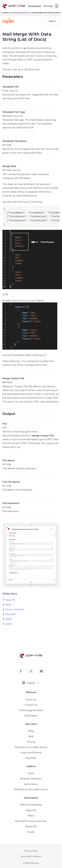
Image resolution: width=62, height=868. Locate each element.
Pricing (48, 6)
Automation (31, 781)
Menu (52, 21)
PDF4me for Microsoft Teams (31, 787)
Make (8, 602)
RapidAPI (10, 612)
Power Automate (15, 607)
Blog (31, 728)
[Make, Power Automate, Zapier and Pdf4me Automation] (35, 6)
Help (31, 734)
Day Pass (31, 755)
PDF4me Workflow (31, 802)
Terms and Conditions (31, 854)
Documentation (20, 12)
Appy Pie (10, 597)
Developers (31, 713)
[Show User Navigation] (57, 6)
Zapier (5, 12)
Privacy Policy (31, 848)
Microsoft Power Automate (31, 818)
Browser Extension (31, 776)
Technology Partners (31, 708)
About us (31, 697)
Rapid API (31, 824)
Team (31, 771)
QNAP (9, 616)
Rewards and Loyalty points (31, 744)
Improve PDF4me (31, 750)
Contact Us (31, 702)
